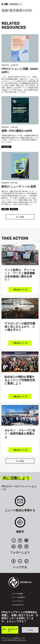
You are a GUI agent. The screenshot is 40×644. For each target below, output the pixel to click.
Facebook (20, 540)
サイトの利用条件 (18, 597)
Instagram (20, 546)
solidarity (6, 147)
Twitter (14, 540)
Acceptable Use (18, 605)
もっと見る (20, 217)
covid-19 (14, 209)
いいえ (30, 630)
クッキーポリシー (18, 601)
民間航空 (5, 209)
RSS (26, 546)
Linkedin (14, 546)
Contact (20, 523)
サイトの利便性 (18, 594)
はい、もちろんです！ (10, 630)
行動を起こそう (33, 4)
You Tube (26, 540)
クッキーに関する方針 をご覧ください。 (14, 640)
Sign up (20, 502)
